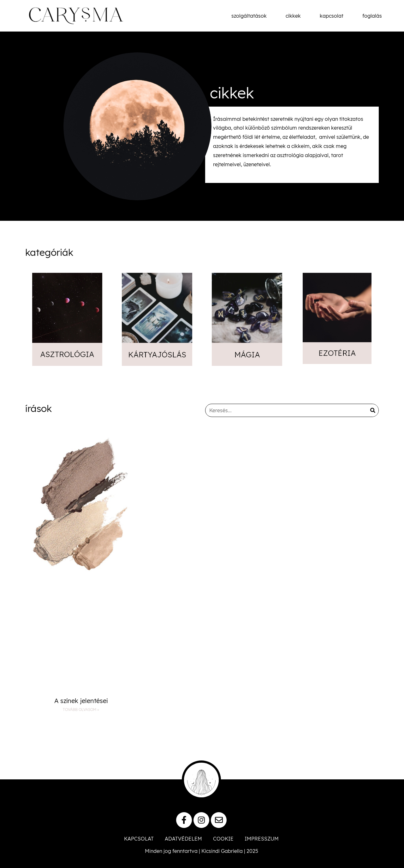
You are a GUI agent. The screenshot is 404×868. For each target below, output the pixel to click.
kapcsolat (332, 16)
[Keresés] (373, 410)
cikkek (293, 16)
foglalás (372, 16)
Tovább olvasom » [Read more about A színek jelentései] (81, 710)
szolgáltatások (249, 16)
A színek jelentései (81, 701)
